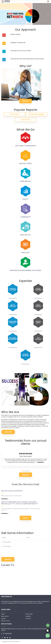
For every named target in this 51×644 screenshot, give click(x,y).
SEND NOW (8, 559)
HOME (3, 614)
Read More (41, 462)
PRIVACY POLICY (6, 621)
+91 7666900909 (7, 634)
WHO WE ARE (29, 614)
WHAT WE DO (5, 616)
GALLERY (3, 619)
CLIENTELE (28, 616)
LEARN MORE (8, 432)
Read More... (5, 499)
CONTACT (28, 619)
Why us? (25, 101)
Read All (25, 518)
